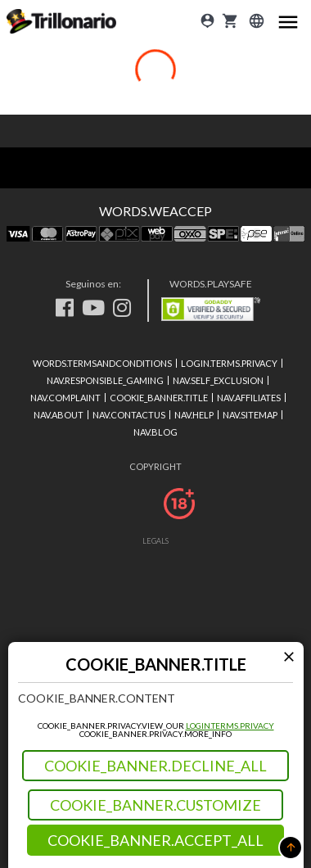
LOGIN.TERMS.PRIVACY (230, 726)
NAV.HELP (194, 415)
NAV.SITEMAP (250, 415)
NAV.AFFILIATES (249, 398)
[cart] (230, 20)
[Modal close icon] (289, 656)
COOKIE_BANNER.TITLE (159, 398)
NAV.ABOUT (59, 415)
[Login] (207, 20)
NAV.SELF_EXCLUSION (218, 380)
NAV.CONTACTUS (129, 415)
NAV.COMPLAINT (65, 398)
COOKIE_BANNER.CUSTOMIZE (155, 805)
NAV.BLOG (155, 432)
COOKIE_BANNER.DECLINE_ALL (155, 766)
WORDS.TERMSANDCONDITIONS (102, 363)
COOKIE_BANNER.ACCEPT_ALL (155, 840)
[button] (291, 848)
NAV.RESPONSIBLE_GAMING (105, 380)
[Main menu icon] (288, 20)
